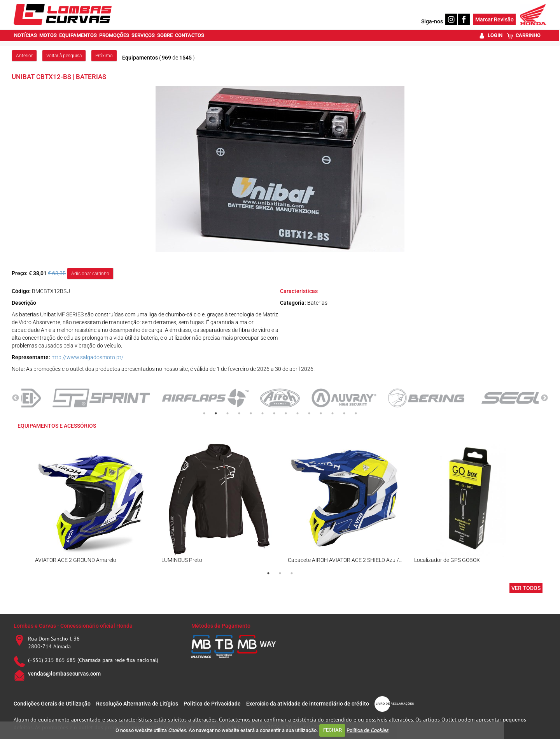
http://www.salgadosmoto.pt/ (87, 357)
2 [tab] (216, 413)
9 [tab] (297, 413)
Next (544, 398)
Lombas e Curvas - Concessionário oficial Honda (73, 626)
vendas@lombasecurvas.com (64, 674)
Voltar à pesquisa (64, 56)
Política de (367, 730)
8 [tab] (286, 413)
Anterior (24, 56)
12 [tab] (332, 413)
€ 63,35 (57, 273)
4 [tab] (239, 413)
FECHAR (332, 730)
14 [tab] (356, 413)
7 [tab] (274, 413)
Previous (16, 398)
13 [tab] (344, 413)
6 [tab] (262, 413)
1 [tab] (204, 413)
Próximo (104, 56)
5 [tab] (251, 413)
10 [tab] (309, 413)
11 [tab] (321, 413)
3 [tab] (227, 413)
